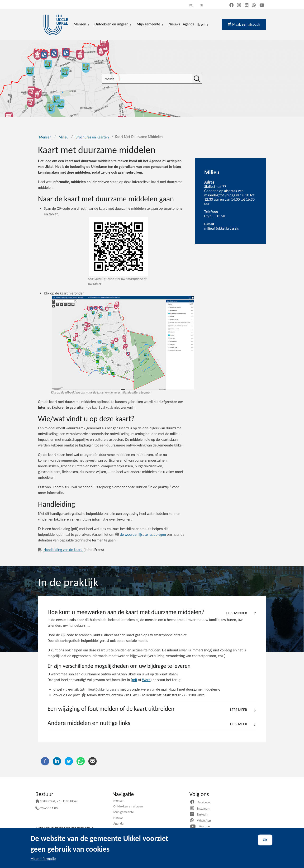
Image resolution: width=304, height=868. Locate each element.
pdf (135, 680)
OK (265, 840)
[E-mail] (93, 761)
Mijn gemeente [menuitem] (150, 24)
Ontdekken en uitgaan (128, 807)
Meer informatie (43, 859)
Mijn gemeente (123, 812)
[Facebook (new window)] (232, 5)
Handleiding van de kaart (63, 550)
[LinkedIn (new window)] (247, 5)
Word (146, 680)
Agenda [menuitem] (189, 24)
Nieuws (118, 818)
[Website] (193, 815)
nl (202, 5)
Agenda (118, 824)
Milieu (64, 137)
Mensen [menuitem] (82, 24)
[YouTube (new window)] (262, 5)
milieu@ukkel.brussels (221, 228)
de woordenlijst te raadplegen (141, 534)
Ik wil (203, 25)
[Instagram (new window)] (239, 5)
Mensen (45, 137)
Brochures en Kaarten (92, 137)
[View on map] (123, 343)
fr (191, 5)
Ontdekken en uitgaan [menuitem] (113, 24)
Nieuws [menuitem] (174, 24)
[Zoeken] (197, 79)
